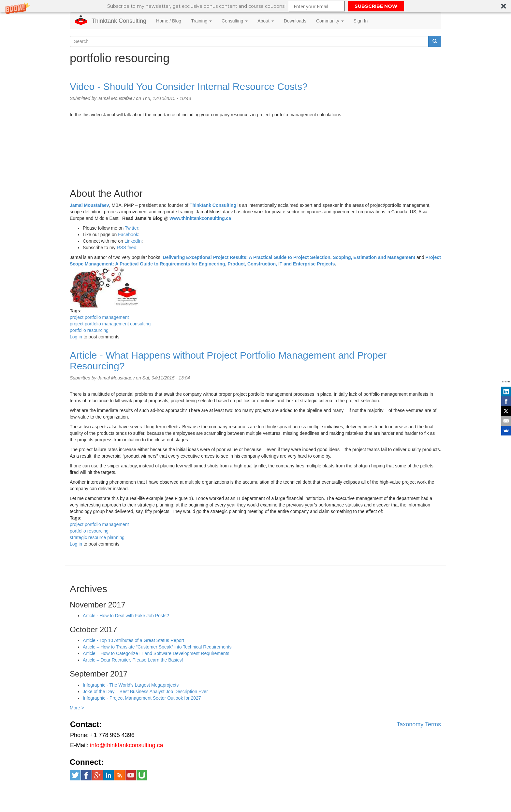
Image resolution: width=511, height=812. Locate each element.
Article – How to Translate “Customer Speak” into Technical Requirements (157, 647)
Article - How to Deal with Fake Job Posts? (126, 616)
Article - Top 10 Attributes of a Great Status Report (133, 640)
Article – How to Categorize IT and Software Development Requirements (156, 653)
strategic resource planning (97, 537)
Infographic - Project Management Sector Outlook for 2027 (142, 698)
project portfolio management (99, 317)
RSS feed (126, 248)
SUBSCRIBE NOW (376, 6)
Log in (76, 337)
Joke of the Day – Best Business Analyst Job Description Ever (145, 691)
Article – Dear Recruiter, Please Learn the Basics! (133, 660)
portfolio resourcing (89, 330)
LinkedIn (133, 241)
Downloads (295, 21)
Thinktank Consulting (119, 21)
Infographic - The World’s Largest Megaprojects (131, 685)
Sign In (361, 21)
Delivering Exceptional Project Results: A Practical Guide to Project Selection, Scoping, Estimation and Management (289, 257)
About (266, 21)
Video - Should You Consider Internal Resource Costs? (189, 86)
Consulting (235, 21)
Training (201, 21)
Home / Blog (169, 21)
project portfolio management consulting (110, 324)
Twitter (131, 228)
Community (330, 21)
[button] (255, 6)
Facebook (128, 235)
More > (77, 708)
